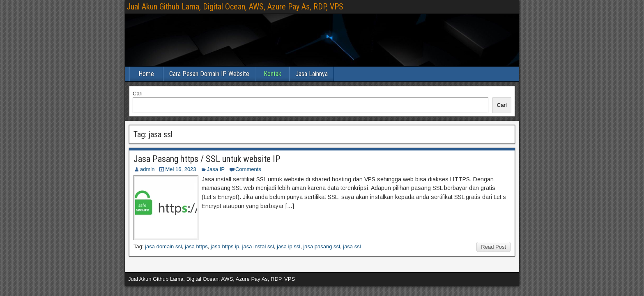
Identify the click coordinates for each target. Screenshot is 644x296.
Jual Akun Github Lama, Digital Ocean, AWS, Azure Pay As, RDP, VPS (235, 7)
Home (146, 74)
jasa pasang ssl (322, 246)
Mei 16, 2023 (181, 169)
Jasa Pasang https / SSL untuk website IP (207, 159)
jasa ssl (352, 246)
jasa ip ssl (289, 246)
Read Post (493, 247)
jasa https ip (225, 246)
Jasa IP (216, 169)
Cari (138, 94)
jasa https (196, 246)
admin (147, 169)
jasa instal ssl (258, 246)
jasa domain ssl (163, 246)
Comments (248, 169)
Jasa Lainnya (312, 74)
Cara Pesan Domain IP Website (209, 74)
